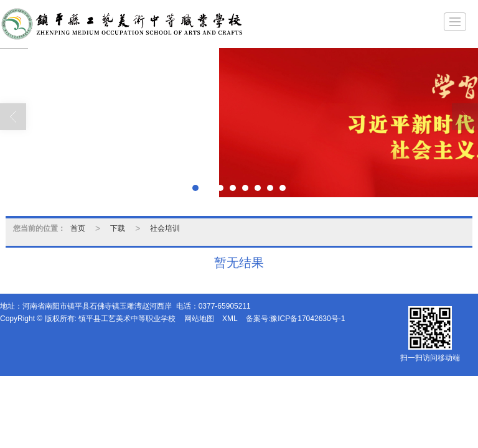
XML (230, 319)
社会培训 (165, 228)
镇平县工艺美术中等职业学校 (127, 319)
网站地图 (199, 319)
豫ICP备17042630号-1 (307, 319)
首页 (78, 228)
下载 (118, 228)
